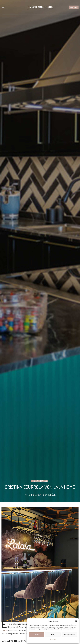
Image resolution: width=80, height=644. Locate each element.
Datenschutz (53, 639)
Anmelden (74, 7)
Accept (37, 634)
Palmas (4, 630)
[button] (76, 621)
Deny (53, 634)
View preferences (69, 634)
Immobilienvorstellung (40, 481)
